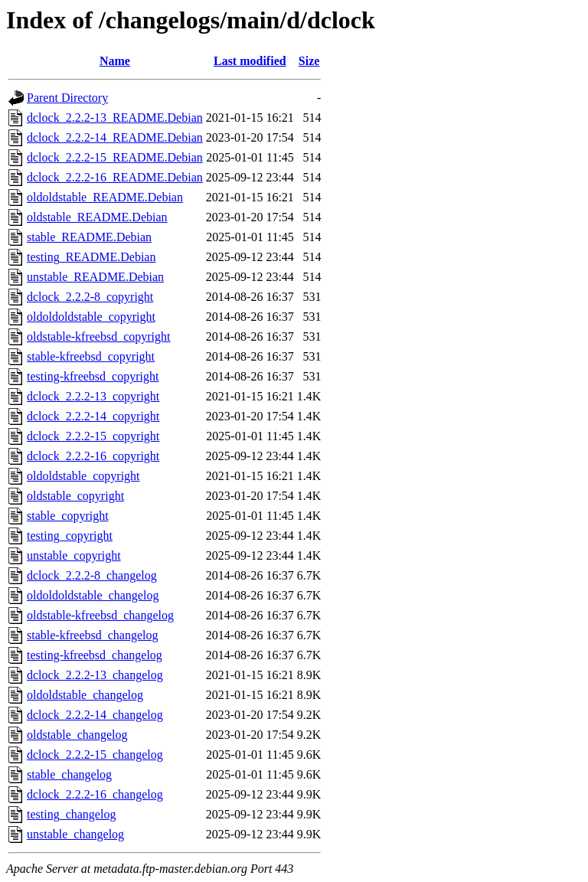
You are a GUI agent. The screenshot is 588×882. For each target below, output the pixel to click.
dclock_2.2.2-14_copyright (93, 416)
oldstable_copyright (75, 496)
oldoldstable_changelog (85, 695)
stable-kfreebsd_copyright (91, 356)
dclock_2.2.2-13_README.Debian (115, 118)
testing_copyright (70, 536)
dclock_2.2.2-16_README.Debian (115, 177)
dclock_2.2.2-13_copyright (93, 396)
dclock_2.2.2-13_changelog (95, 675)
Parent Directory (67, 98)
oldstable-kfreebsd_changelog (100, 615)
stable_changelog (69, 774)
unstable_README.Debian (95, 277)
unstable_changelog (75, 834)
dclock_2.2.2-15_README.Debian (115, 157)
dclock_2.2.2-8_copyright (90, 297)
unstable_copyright (74, 555)
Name (115, 61)
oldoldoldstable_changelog (93, 595)
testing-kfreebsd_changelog (95, 655)
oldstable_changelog (77, 735)
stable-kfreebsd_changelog (92, 635)
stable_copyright (68, 516)
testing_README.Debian (91, 257)
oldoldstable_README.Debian (105, 197)
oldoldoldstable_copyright (91, 317)
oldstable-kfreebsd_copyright (99, 336)
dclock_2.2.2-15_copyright (93, 436)
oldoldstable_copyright (83, 476)
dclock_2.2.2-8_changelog (92, 575)
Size (309, 61)
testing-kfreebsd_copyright (93, 376)
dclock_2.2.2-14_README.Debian (115, 137)
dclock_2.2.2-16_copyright (93, 456)
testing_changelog (71, 814)
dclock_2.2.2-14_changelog (95, 715)
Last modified (250, 61)
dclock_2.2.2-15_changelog (95, 755)
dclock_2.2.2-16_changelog (95, 794)
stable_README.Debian (89, 237)
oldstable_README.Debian (97, 217)
